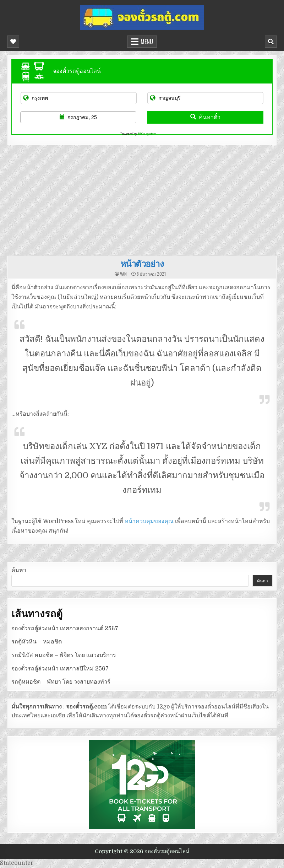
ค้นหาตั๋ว (205, 117)
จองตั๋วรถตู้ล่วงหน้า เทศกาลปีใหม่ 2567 (60, 669)
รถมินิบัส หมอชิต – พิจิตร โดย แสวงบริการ (64, 655)
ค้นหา (19, 570)
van (123, 274)
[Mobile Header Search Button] (271, 42)
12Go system (147, 134)
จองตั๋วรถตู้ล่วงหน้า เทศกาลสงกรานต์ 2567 (65, 629)
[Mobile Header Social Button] (13, 42)
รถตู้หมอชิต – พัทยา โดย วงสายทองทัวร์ (61, 682)
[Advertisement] (142, 199)
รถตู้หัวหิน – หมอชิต (37, 642)
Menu (147, 42)
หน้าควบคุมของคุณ (149, 521)
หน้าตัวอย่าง (142, 263)
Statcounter (17, 863)
